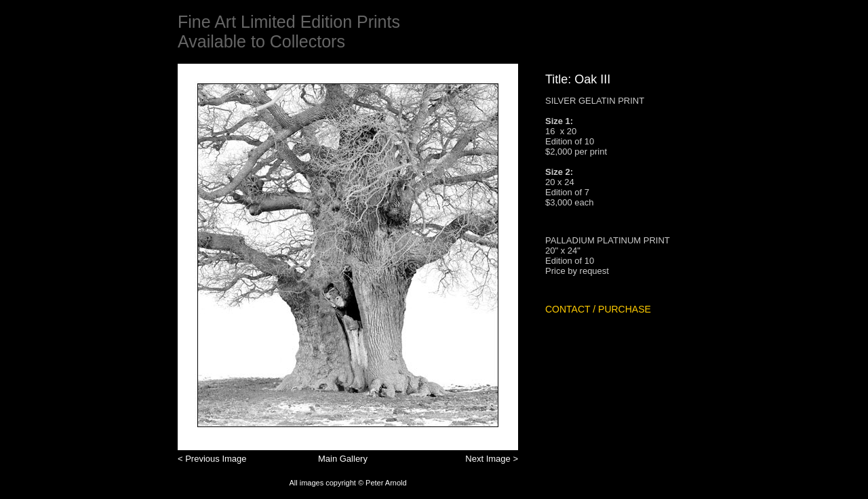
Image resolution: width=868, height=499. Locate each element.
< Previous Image (212, 459)
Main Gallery (343, 459)
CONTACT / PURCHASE (598, 309)
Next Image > (492, 459)
